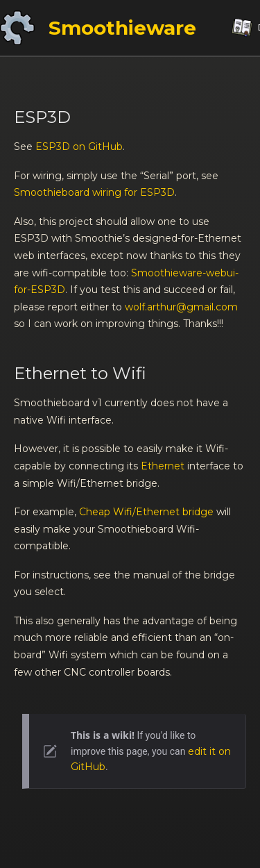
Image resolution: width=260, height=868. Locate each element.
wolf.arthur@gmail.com (181, 307)
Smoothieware (122, 28)
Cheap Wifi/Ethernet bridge (146, 512)
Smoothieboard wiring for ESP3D (94, 192)
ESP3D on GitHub (79, 147)
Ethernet (163, 466)
